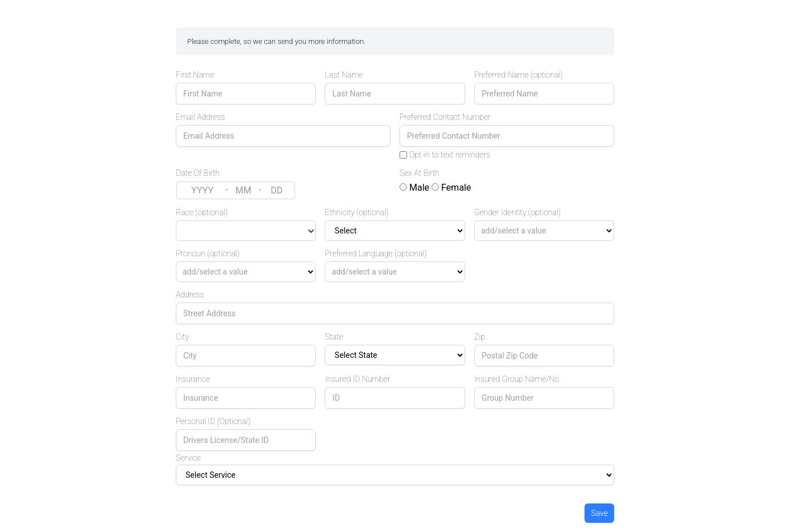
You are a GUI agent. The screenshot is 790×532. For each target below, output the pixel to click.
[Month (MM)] (243, 191)
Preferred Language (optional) (376, 253)
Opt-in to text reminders (450, 155)
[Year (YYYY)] (202, 191)
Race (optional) (202, 212)
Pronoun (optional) (207, 253)
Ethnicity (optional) (357, 212)
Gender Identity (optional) (518, 212)
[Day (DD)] (277, 191)
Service (188, 458)
